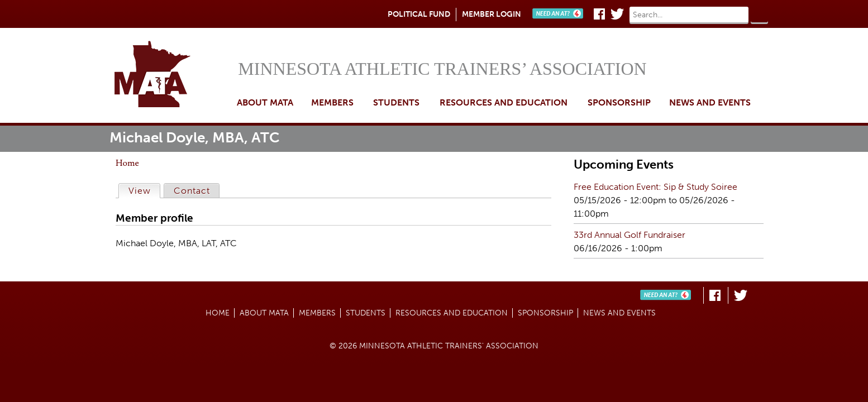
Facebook (599, 14)
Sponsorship (619, 102)
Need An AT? (560, 14)
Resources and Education (504, 102)
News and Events (710, 102)
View (144, 190)
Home (173, 75)
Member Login (492, 14)
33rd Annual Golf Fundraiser (629, 235)
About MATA (265, 102)
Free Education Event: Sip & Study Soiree (655, 187)
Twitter (617, 14)
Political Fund (419, 14)
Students (396, 102)
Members (332, 102)
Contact (192, 191)
